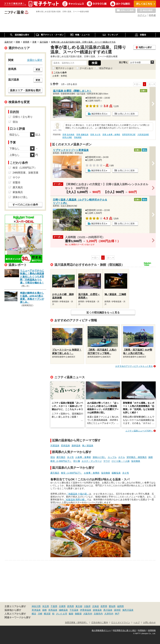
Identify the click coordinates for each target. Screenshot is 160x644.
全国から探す (35, 60)
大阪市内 (88, 614)
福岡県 (120, 606)
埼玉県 (46, 606)
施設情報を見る (99, 114)
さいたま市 (62, 614)
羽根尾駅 (78, 137)
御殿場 (78, 614)
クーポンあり (86, 68)
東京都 (79, 606)
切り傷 (77, 461)
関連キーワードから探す (18, 617)
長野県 (104, 606)
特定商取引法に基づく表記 (124, 630)
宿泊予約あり (106, 68)
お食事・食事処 (83, 457)
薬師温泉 (76, 446)
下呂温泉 (74, 610)
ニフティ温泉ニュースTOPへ (139, 431)
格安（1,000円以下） (61, 461)
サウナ (107, 461)
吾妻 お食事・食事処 (111, 135)
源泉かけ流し (99, 457)
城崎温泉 (63, 610)
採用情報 (152, 630)
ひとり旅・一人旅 (121, 461)
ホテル (122, 457)
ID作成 (152, 15)
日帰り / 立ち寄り (23, 117)
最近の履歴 (146, 11)
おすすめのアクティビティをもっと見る (134, 366)
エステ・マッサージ (92, 461)
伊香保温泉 (86, 610)
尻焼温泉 (65, 446)
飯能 (71, 614)
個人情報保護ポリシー (101, 630)
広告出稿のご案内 (100, 623)
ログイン (142, 15)
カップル (112, 457)
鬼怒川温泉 (128, 610)
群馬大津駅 (67, 137)
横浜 (34, 614)
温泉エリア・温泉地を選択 (25, 90)
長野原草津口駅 (129, 135)
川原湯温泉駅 (143, 135)
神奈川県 (36, 606)
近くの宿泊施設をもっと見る (103, 312)
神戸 (117, 614)
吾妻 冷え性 (95, 135)
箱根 (44, 610)
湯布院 (117, 610)
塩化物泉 (136, 461)
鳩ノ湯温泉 (88, 446)
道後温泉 (97, 610)
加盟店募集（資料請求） (76, 623)
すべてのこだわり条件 (25, 205)
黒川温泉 (108, 610)
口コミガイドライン (121, 623)
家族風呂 (18, 192)
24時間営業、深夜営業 (26, 173)
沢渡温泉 (55, 446)
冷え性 (70, 457)
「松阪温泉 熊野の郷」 (75, 500)
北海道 (96, 606)
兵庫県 (62, 606)
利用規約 (142, 630)
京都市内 (98, 614)
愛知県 (112, 606)
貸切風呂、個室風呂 (137, 457)
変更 (38, 70)
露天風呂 (61, 457)
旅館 (151, 457)
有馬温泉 (53, 610)
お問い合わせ (149, 623)
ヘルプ (137, 623)
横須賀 (47, 614)
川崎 (40, 614)
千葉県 (54, 606)
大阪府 (87, 606)
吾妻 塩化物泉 (68, 135)
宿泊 (53, 457)
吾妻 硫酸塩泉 (82, 135)
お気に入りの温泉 (125, 11)
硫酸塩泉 (116, 473)
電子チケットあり (65, 68)
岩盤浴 (16, 182)
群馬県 (71, 606)
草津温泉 (36, 610)
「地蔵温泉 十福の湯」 (78, 494)
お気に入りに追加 (126, 114)
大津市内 (109, 614)
